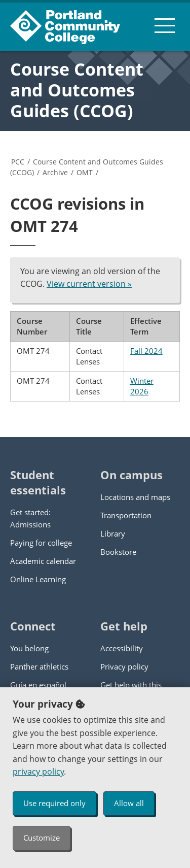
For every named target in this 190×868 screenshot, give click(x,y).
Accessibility (122, 648)
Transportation (126, 515)
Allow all (129, 803)
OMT (85, 172)
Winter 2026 (142, 386)
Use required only (54, 803)
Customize (42, 838)
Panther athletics (39, 666)
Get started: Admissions (30, 518)
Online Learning (38, 579)
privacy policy (38, 772)
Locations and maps (135, 497)
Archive (55, 172)
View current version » (89, 284)
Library (113, 533)
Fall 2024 (146, 351)
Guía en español (38, 685)
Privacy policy (124, 666)
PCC (18, 162)
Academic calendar (43, 561)
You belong (29, 648)
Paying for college (41, 543)
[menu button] (165, 25)
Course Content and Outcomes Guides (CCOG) (77, 90)
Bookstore (118, 552)
